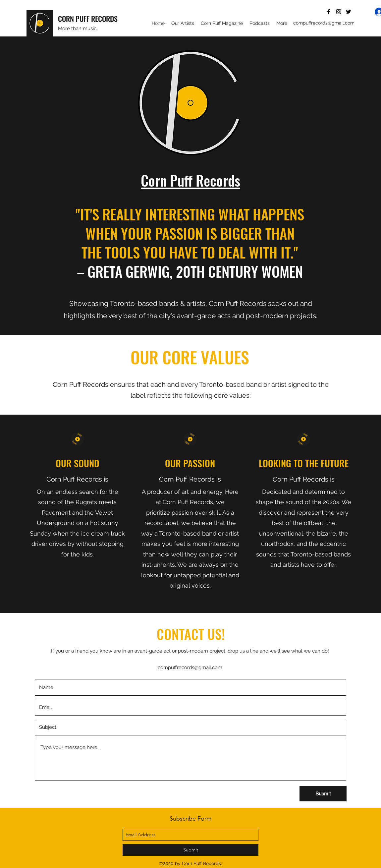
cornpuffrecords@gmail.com (324, 23)
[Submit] (323, 794)
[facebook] (329, 12)
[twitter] (349, 12)
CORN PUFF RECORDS (88, 19)
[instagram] (339, 12)
